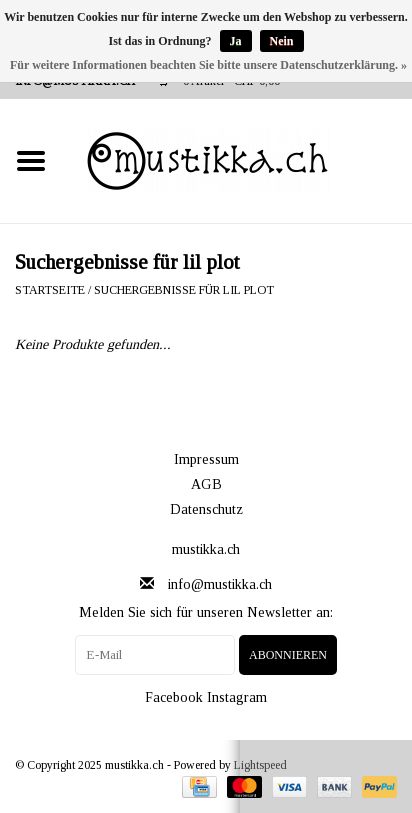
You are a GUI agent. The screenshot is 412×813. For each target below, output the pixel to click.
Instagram (237, 697)
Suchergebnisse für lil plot (184, 290)
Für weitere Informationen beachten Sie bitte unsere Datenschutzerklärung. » (208, 65)
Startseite (50, 290)
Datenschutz (206, 509)
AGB (206, 484)
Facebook (174, 697)
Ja (236, 41)
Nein (282, 41)
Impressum (206, 459)
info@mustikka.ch (220, 584)
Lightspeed (260, 765)
